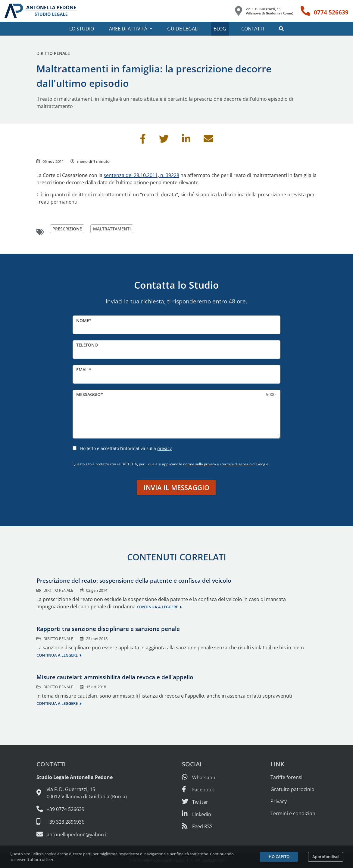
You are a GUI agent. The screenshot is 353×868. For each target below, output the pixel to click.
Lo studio (82, 29)
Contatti (253, 29)
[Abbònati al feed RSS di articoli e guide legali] (197, 826)
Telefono (87, 345)
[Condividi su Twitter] (164, 141)
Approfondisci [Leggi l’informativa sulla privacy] (326, 857)
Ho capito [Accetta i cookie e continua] (279, 857)
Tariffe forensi (286, 777)
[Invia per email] (208, 141)
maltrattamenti (112, 229)
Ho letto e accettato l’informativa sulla (126, 448)
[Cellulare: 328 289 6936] (82, 822)
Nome (83, 320)
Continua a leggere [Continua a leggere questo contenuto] (157, 607)
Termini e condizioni (294, 813)
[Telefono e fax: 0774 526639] (82, 809)
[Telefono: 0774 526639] (325, 11)
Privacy (279, 801)
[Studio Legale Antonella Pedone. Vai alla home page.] (41, 11)
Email (83, 370)
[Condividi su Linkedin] (186, 141)
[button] (281, 29)
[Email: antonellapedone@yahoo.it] (82, 834)
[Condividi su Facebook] (143, 141)
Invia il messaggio (176, 488)
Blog (220, 29)
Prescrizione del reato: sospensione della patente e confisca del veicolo (134, 580)
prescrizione (67, 229)
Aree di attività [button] (128, 29)
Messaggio (88, 394)
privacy (164, 448)
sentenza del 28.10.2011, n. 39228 (141, 175)
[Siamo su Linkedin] (197, 814)
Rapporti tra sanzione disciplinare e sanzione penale (108, 629)
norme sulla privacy (200, 464)
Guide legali (183, 29)
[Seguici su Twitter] (195, 802)
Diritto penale (53, 53)
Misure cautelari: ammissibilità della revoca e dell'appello (115, 677)
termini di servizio (237, 464)
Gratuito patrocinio (292, 789)
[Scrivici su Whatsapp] (199, 778)
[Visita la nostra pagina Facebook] (198, 790)
